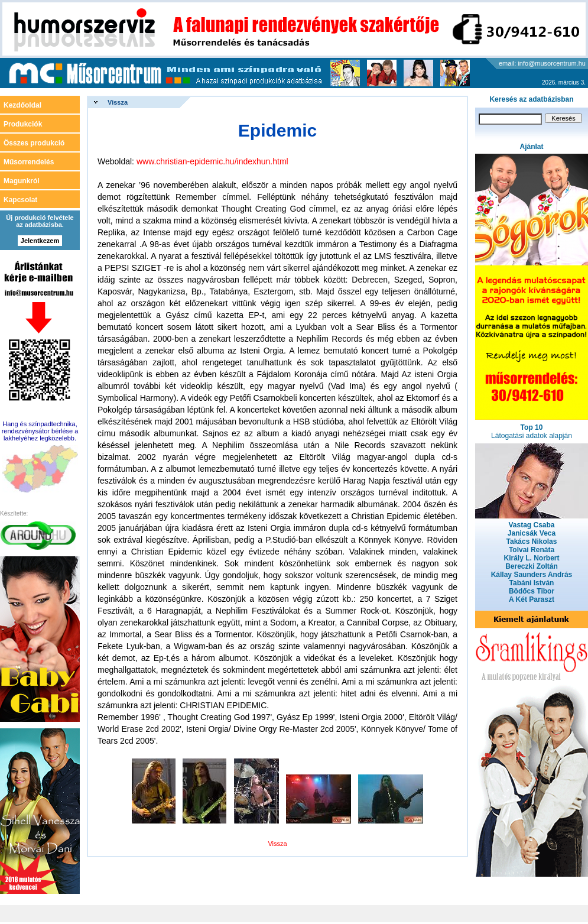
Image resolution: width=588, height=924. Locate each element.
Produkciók (23, 124)
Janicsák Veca (532, 533)
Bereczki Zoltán (532, 566)
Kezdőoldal (22, 105)
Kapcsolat (20, 200)
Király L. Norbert (531, 558)
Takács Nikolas (532, 542)
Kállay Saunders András (532, 575)
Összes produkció (34, 143)
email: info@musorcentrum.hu (542, 63)
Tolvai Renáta (532, 550)
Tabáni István (532, 583)
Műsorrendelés (29, 162)
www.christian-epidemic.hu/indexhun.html (212, 161)
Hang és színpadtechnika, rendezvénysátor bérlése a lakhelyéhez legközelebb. (40, 431)
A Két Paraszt (532, 599)
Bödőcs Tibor (532, 591)
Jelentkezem (40, 241)
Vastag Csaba (531, 525)
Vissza (118, 102)
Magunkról (22, 181)
